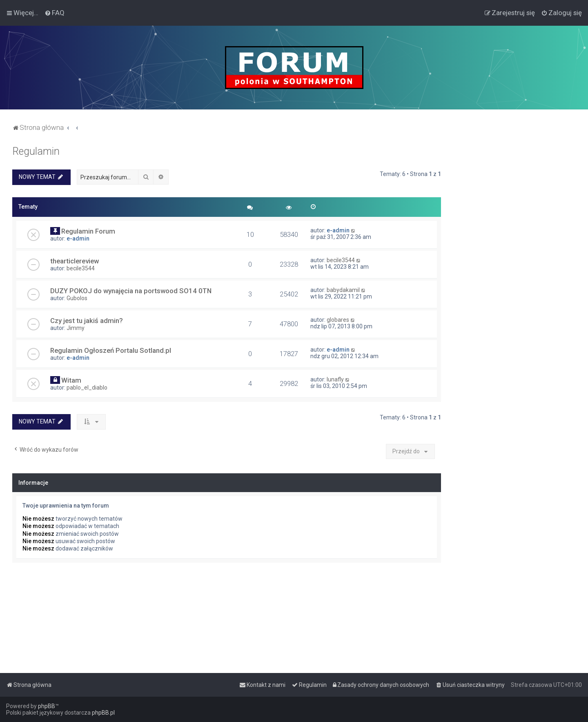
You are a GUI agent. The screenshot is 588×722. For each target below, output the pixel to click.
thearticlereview (75, 261)
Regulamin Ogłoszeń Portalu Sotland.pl (111, 350)
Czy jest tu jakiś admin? (87, 321)
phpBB (47, 706)
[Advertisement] (514, 268)
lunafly (335, 379)
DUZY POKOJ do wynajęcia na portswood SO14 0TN (131, 291)
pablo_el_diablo (87, 388)
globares (338, 320)
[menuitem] (55, 13)
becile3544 (81, 268)
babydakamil (343, 290)
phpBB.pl (103, 713)
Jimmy (76, 328)
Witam (71, 380)
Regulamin (36, 151)
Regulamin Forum (88, 231)
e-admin (78, 238)
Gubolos (77, 298)
